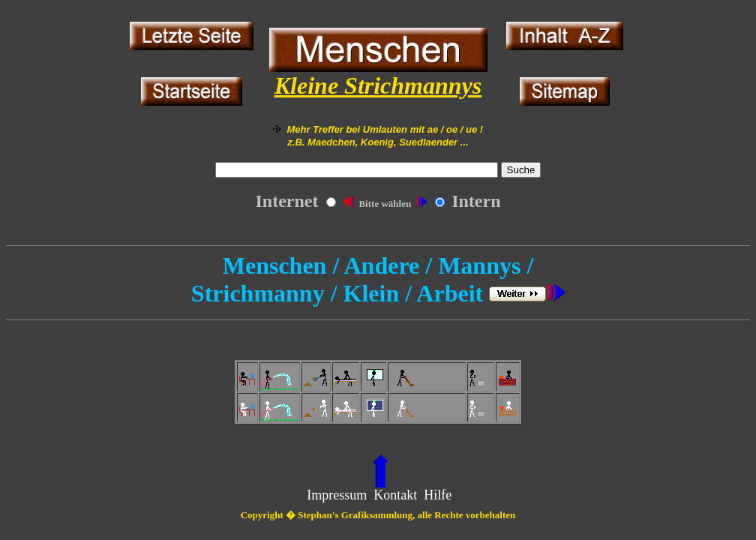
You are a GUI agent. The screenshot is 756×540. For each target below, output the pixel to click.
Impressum (337, 495)
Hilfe (438, 495)
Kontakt (395, 495)
